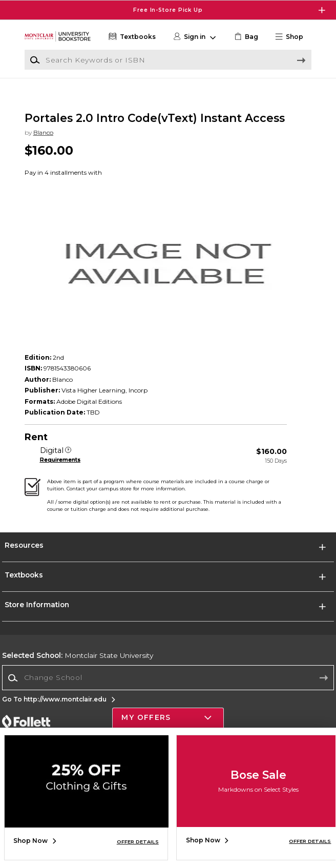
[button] (292, 37)
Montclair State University (78, 666)
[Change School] (168, 688)
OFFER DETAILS (138, 842)
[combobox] (168, 688)
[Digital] (68, 461)
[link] (245, 37)
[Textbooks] (131, 37)
